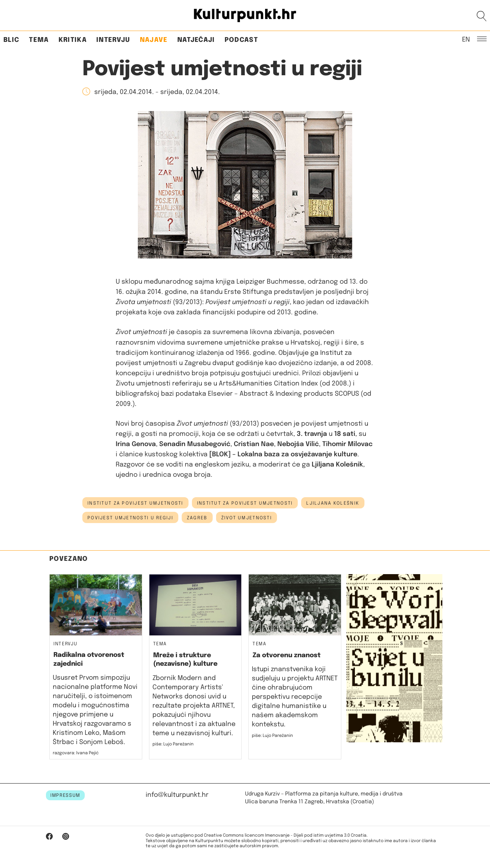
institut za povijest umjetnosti (245, 503)
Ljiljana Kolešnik (333, 503)
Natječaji (196, 40)
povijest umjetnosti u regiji (130, 518)
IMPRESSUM (65, 795)
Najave (154, 40)
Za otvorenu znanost (287, 655)
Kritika (73, 40)
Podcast (241, 40)
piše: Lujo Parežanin (173, 744)
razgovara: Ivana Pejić (76, 753)
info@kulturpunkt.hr (177, 795)
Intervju (113, 40)
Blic (11, 40)
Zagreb (197, 518)
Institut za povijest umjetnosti (135, 503)
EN (466, 39)
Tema (39, 40)
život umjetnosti (247, 518)
